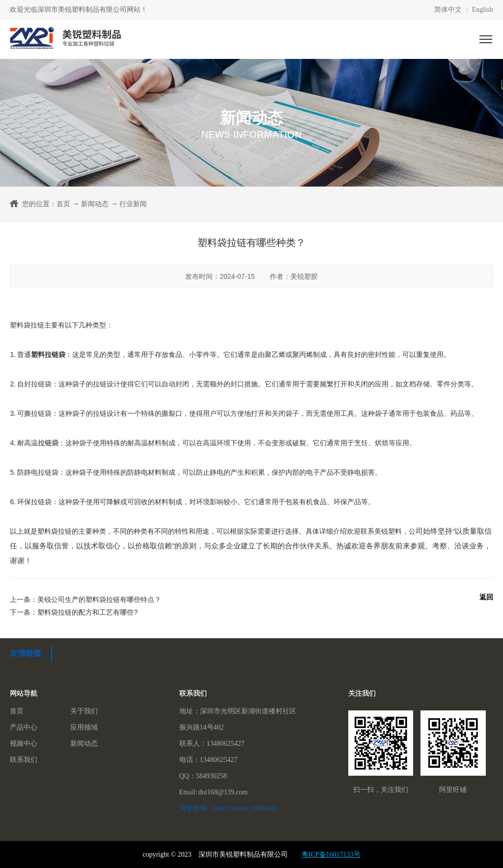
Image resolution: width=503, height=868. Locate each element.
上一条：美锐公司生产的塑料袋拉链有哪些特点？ (85, 599)
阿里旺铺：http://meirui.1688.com (228, 808)
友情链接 (26, 653)
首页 (63, 204)
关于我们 (84, 711)
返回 (486, 597)
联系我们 (24, 760)
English (483, 10)
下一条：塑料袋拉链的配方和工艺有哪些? (74, 612)
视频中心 (24, 744)
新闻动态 (95, 204)
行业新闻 (133, 204)
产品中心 (24, 727)
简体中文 (448, 10)
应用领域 (84, 727)
